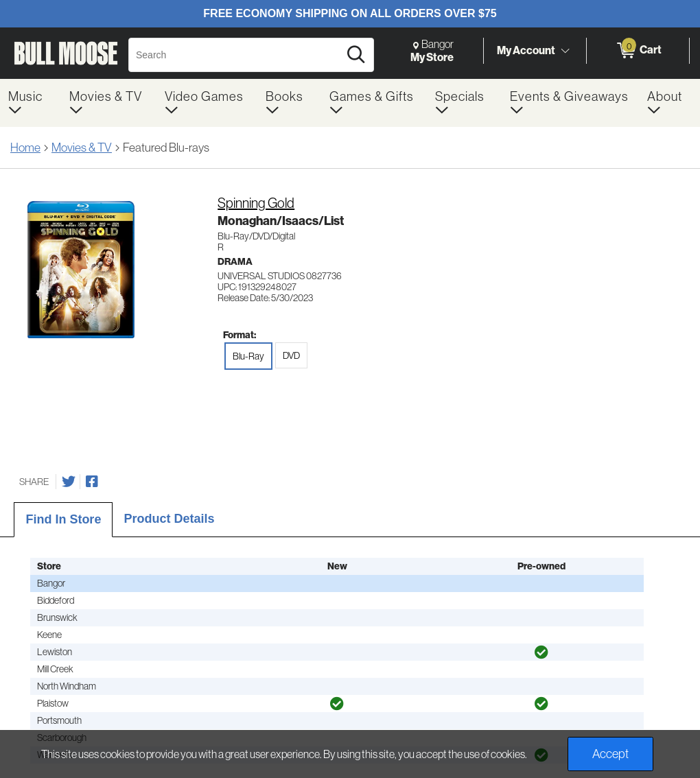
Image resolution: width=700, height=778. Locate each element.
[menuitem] (31, 103)
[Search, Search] (236, 55)
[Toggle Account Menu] (565, 51)
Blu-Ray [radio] (248, 356)
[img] (541, 652)
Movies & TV (82, 148)
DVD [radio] (291, 355)
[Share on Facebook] (92, 482)
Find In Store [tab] (63, 519)
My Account (526, 50)
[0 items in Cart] (638, 51)
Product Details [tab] (169, 519)
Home (25, 148)
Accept (610, 754)
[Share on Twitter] (69, 482)
